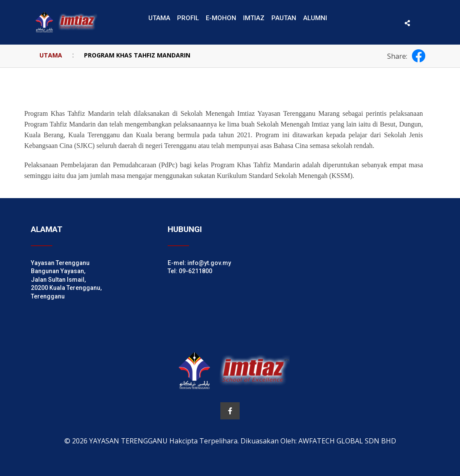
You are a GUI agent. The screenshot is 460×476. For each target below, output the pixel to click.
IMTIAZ (254, 18)
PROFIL (188, 18)
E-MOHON (221, 18)
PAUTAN (284, 18)
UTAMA (51, 55)
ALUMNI (315, 18)
